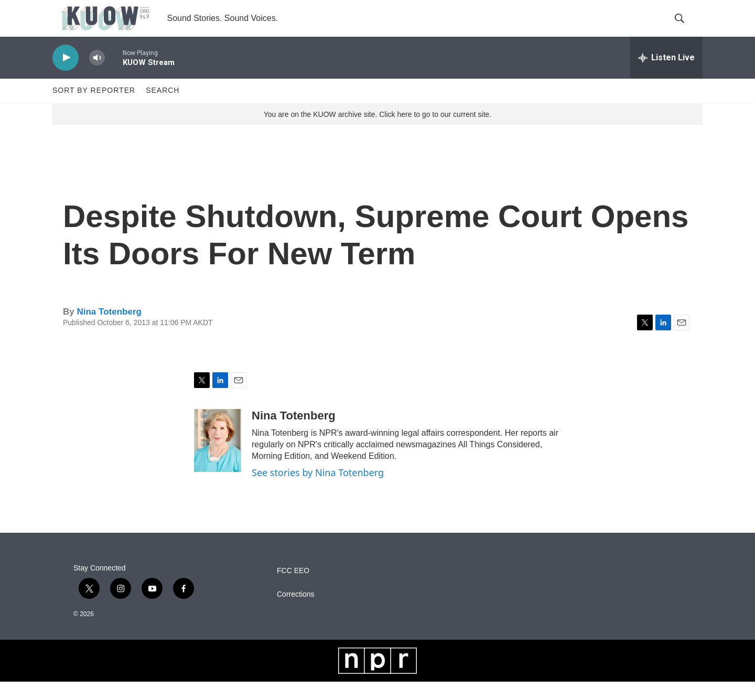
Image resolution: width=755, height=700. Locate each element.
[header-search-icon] (686, 28)
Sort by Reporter (94, 109)
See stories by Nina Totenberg (318, 491)
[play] (66, 76)
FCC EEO (293, 589)
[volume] (97, 76)
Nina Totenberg (109, 330)
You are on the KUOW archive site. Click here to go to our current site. (377, 133)
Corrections (296, 613)
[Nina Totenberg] (218, 459)
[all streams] (666, 76)
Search (163, 109)
